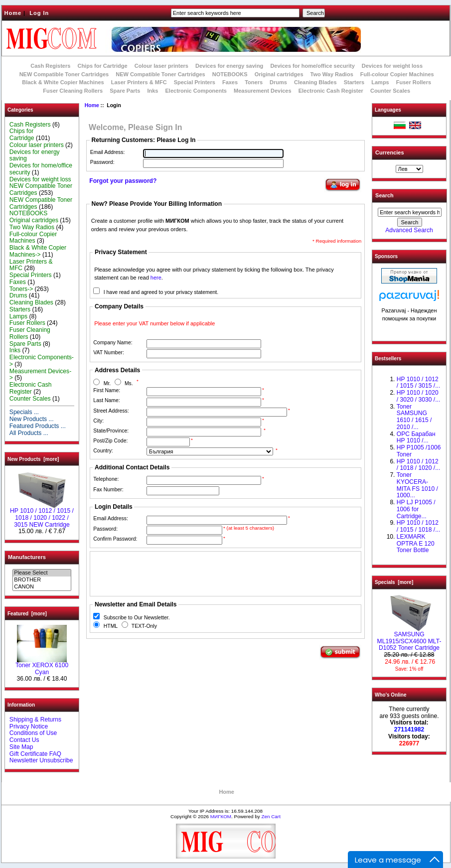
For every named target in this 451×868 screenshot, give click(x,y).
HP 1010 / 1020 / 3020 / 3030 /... (418, 396)
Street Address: (111, 411)
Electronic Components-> (42, 361)
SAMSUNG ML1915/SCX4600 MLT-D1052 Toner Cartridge (409, 639)
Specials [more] (394, 582)
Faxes (230, 82)
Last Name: (106, 400)
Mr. (107, 383)
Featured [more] (27, 614)
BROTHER (42, 580)
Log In (39, 13)
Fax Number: (108, 490)
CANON (42, 587)
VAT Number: (108, 353)
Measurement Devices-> (40, 375)
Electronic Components (196, 91)
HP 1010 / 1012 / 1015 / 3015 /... (418, 383)
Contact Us (24, 740)
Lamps (380, 82)
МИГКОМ (221, 816)
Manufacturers (27, 557)
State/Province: (111, 431)
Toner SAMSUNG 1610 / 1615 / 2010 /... (414, 417)
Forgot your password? (123, 181)
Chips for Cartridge (102, 66)
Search (384, 195)
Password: (102, 162)
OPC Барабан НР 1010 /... (416, 437)
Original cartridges (279, 74)
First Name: (107, 390)
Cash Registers (50, 66)
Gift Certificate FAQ (35, 754)
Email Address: (108, 152)
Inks (152, 91)
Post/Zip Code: (110, 441)
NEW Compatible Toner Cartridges (64, 74)
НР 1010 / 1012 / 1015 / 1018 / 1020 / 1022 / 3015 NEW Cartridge (42, 515)
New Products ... (32, 419)
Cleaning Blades (315, 82)
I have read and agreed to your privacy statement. (161, 292)
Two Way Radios (332, 74)
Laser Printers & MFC (139, 82)
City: (98, 421)
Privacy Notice (29, 726)
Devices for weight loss (392, 66)
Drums (278, 82)
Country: (103, 451)
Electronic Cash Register (331, 91)
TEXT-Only (144, 626)
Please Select (42, 573)
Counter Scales (390, 91)
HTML (111, 626)
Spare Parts (125, 91)
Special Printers (195, 82)
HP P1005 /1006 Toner (419, 451)
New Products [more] (33, 459)
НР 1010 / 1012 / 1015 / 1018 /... (418, 526)
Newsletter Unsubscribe (41, 760)
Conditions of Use (33, 733)
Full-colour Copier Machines (397, 74)
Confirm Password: (115, 539)
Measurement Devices (263, 91)
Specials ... (24, 412)
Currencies (389, 152)
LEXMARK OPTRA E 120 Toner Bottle (416, 544)
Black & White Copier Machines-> (38, 251)
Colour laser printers (161, 66)
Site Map (21, 747)
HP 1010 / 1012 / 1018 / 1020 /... (418, 465)
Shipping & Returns (35, 720)
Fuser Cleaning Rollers (73, 91)
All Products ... (29, 433)
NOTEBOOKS (230, 74)
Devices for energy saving (229, 66)
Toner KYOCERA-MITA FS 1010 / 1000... (417, 485)
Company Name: (113, 343)
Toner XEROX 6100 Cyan (42, 666)
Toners (254, 82)
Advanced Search (409, 230)
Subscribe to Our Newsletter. (137, 618)
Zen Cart (271, 816)
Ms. (129, 383)
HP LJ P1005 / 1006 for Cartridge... (416, 509)
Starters (354, 82)
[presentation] (168, 574)
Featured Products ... (38, 426)
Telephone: (106, 479)
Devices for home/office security (312, 66)
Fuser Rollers (414, 82)
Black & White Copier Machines (63, 82)
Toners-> (21, 289)
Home (13, 13)
